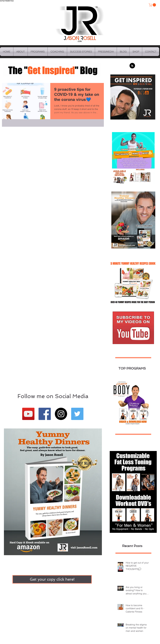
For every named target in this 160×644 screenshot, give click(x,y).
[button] (153, 5)
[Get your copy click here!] (52, 579)
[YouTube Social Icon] (28, 414)
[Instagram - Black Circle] (61, 414)
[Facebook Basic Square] (45, 414)
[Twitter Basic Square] (77, 414)
